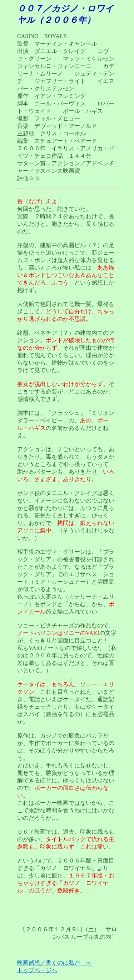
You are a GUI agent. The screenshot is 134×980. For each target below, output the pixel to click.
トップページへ (37, 970)
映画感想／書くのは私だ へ (54, 963)
